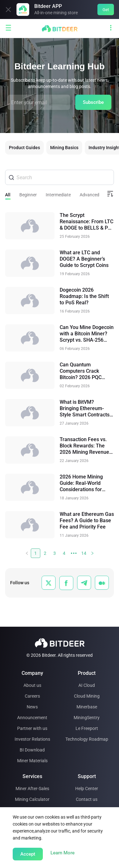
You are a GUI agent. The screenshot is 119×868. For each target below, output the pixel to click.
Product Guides (24, 148)
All (8, 195)
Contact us (87, 799)
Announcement (32, 718)
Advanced (89, 195)
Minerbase (87, 707)
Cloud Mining (87, 696)
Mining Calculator (32, 799)
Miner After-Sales (32, 789)
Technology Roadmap (87, 739)
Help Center (87, 789)
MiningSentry (87, 718)
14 (84, 553)
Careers (32, 696)
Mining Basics (64, 148)
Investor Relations (32, 739)
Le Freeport (87, 728)
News (32, 707)
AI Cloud (87, 685)
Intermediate (58, 195)
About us (32, 685)
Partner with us (32, 728)
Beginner (28, 195)
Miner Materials (32, 761)
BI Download (32, 750)
